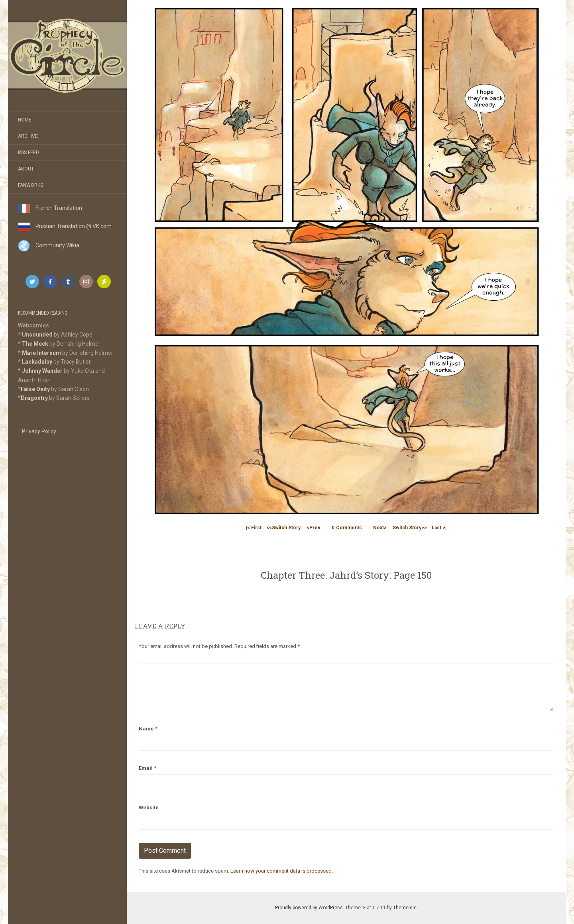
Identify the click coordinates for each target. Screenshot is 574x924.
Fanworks (30, 185)
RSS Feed (29, 153)
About (26, 169)
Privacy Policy (39, 431)
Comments (347, 528)
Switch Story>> (410, 528)
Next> (380, 528)
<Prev (314, 528)
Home (25, 120)
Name (148, 729)
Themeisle (405, 908)
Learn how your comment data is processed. (282, 871)
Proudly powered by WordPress (309, 908)
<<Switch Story (283, 528)
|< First (254, 528)
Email (147, 768)
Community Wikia (49, 245)
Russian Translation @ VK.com (65, 226)
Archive (28, 136)
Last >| (439, 528)
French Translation (50, 208)
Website (149, 808)
